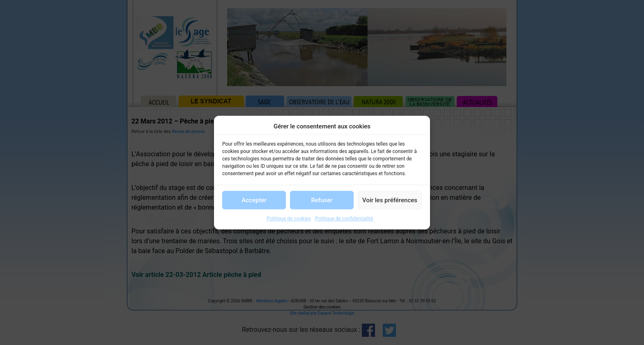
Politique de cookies (289, 219)
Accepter (254, 200)
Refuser (322, 200)
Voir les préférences (390, 200)
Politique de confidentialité (344, 219)
